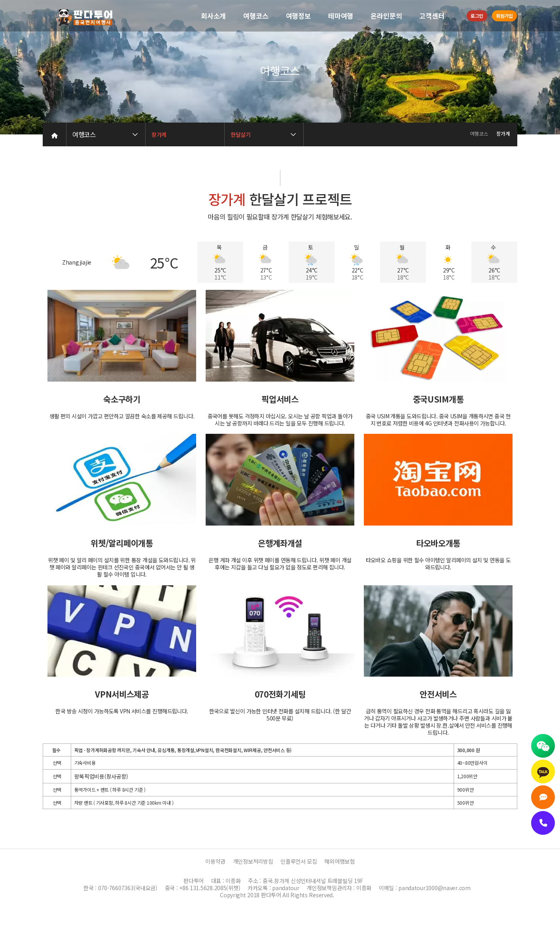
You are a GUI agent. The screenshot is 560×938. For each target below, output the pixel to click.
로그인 (477, 16)
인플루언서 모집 (299, 861)
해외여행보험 (339, 861)
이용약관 (215, 861)
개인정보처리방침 (253, 861)
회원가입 (504, 16)
